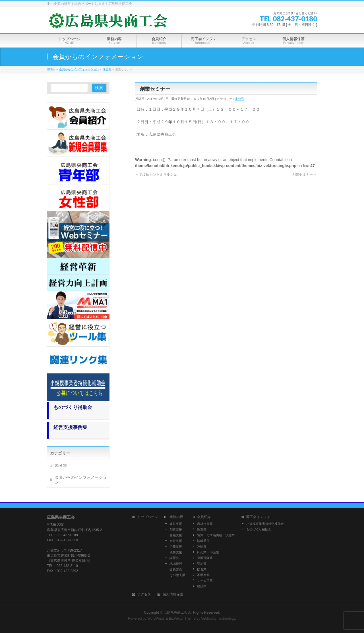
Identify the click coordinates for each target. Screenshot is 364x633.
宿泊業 (202, 564)
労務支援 (176, 546)
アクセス (144, 594)
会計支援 (176, 541)
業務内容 (176, 517)
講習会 (174, 558)
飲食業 (202, 569)
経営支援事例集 (70, 427)
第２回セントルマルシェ (156, 174)
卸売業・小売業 (208, 552)
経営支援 (176, 524)
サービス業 (205, 580)
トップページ (148, 517)
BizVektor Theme (182, 618)
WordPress (156, 618)
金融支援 (176, 535)
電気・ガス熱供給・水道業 (216, 535)
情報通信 (203, 541)
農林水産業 (205, 524)
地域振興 (176, 564)
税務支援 (176, 552)
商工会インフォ (258, 517)
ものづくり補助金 (73, 407)
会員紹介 (204, 517)
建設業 (202, 586)
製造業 (202, 529)
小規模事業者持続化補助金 (265, 524)
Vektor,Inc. (209, 618)
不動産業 (203, 575)
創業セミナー (305, 174)
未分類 (240, 99)
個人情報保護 (173, 594)
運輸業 (202, 546)
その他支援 (177, 575)
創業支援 (176, 529)
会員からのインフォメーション (81, 480)
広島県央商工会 (175, 613)
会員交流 (176, 569)
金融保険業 (205, 558)
